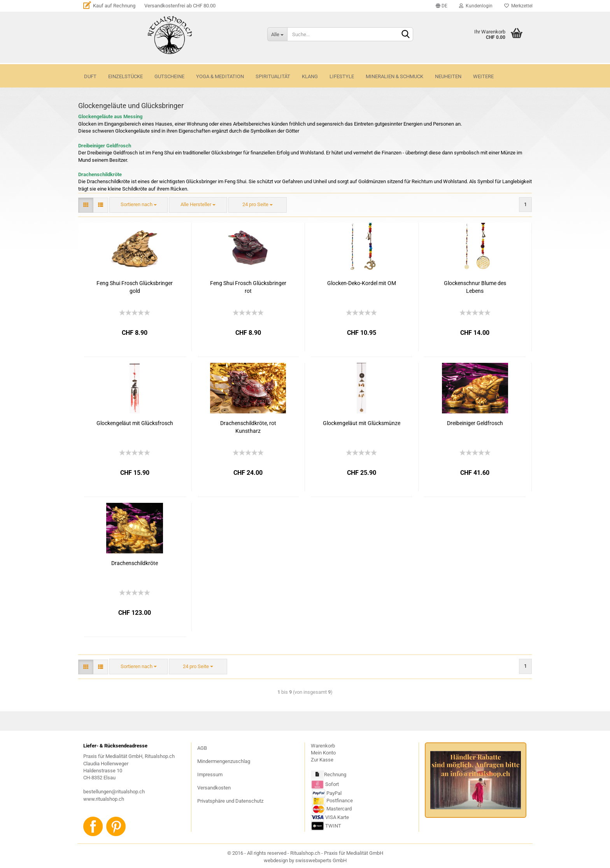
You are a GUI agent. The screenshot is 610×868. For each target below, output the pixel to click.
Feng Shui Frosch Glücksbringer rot (248, 287)
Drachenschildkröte (135, 563)
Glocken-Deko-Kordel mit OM (362, 283)
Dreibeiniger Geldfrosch (475, 423)
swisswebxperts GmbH (321, 860)
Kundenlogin (476, 6)
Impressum (210, 774)
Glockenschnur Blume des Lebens (475, 287)
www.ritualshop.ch (104, 799)
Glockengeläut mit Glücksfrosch (135, 423)
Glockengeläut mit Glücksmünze (362, 423)
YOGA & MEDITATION (220, 76)
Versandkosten (214, 788)
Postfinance (340, 801)
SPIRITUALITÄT (273, 76)
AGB (202, 748)
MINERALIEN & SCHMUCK (394, 76)
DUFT (90, 76)
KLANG (310, 76)
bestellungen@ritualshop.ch (114, 792)
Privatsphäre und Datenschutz (230, 801)
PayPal (327, 793)
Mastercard (339, 809)
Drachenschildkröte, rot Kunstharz (248, 427)
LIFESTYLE (342, 76)
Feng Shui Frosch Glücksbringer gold (135, 287)
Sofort (332, 784)
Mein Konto (323, 753)
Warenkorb (323, 746)
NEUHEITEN (448, 76)
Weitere (483, 76)
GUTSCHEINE (169, 76)
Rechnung (335, 775)
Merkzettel (518, 6)
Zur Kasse (322, 760)
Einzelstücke (125, 76)
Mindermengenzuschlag (224, 761)
